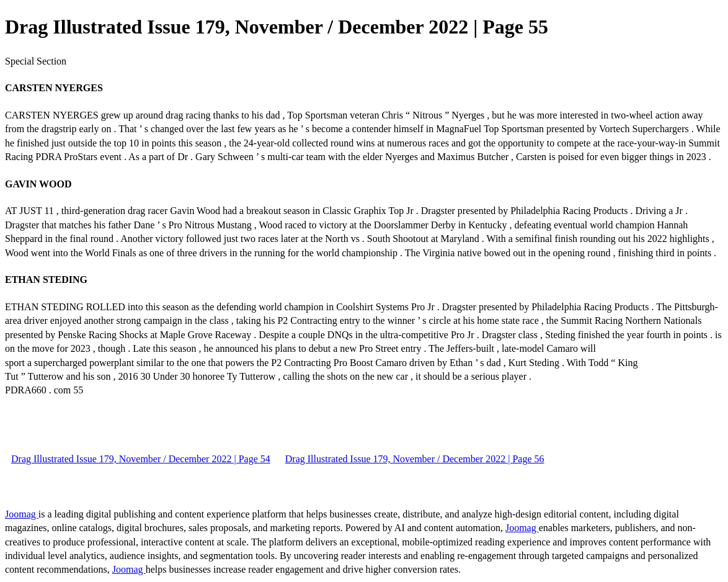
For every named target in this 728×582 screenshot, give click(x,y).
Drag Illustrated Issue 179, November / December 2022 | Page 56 (415, 459)
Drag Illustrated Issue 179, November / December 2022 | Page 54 (141, 459)
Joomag (22, 514)
